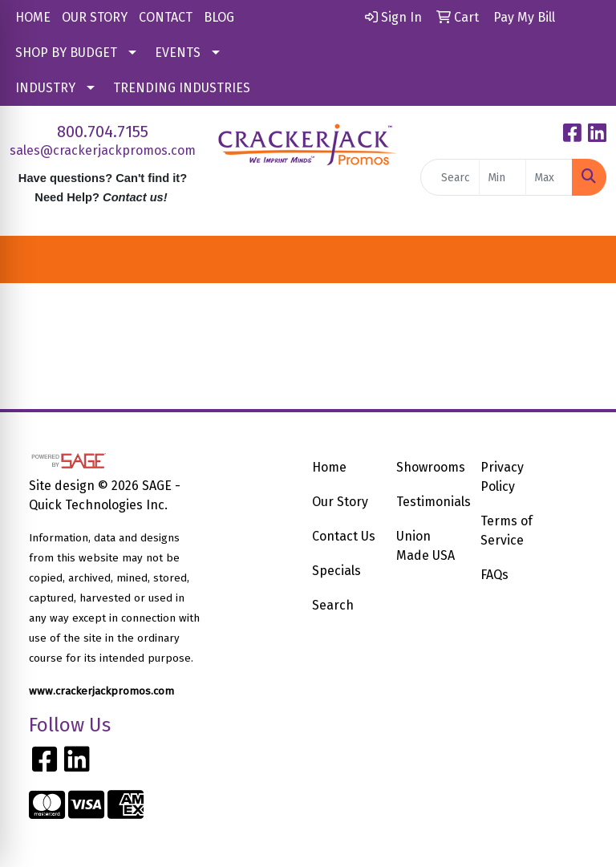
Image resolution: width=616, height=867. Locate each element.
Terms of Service (507, 531)
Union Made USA (426, 546)
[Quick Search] (450, 177)
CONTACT (166, 17)
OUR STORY (95, 17)
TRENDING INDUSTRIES (182, 88)
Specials (336, 571)
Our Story (340, 502)
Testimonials (429, 502)
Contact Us (344, 536)
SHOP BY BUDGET (66, 53)
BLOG (219, 17)
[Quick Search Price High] (549, 177)
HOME (33, 17)
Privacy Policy (502, 477)
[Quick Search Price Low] (503, 177)
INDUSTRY (45, 88)
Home (329, 467)
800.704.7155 (103, 132)
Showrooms (429, 467)
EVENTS (178, 53)
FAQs (494, 575)
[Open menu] (584, 260)
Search (333, 605)
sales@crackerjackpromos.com (103, 150)
